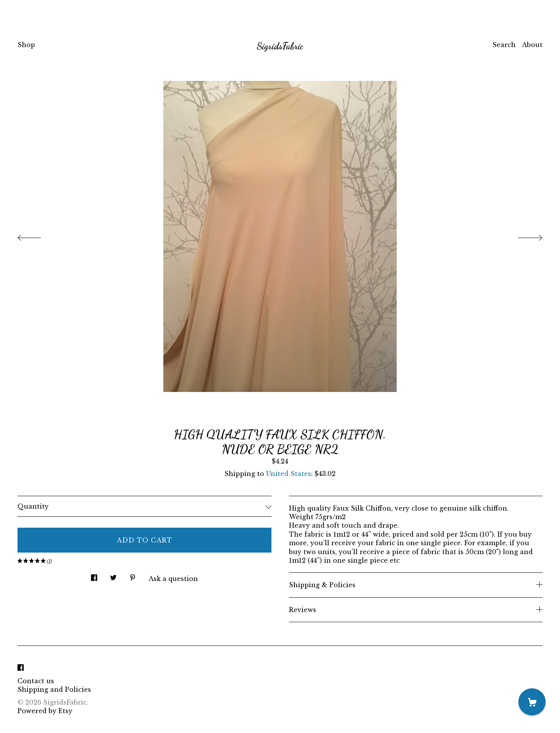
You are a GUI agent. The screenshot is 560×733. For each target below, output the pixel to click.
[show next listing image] (523, 236)
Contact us (36, 681)
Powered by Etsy (45, 711)
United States (289, 474)
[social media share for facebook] (94, 576)
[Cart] (532, 702)
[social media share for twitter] (113, 576)
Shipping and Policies (54, 689)
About (532, 45)
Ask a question (173, 579)
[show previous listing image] (37, 236)
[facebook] (21, 668)
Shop (26, 45)
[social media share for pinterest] (133, 576)
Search (504, 45)
